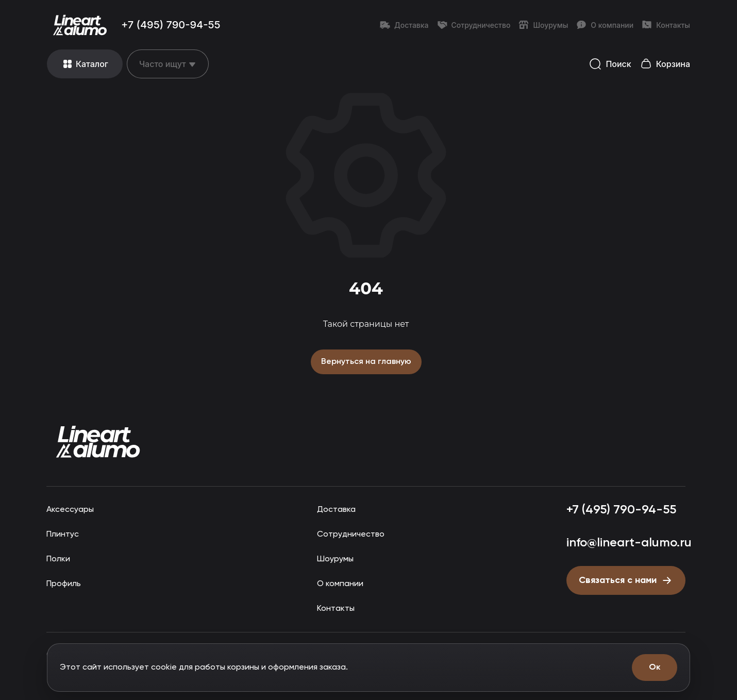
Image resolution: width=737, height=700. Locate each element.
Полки (58, 558)
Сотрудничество (474, 25)
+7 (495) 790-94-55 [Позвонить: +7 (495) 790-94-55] (171, 25)
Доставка (404, 25)
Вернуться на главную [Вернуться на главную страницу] (366, 361)
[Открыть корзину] (665, 64)
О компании (605, 25)
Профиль (64, 583)
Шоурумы (543, 25)
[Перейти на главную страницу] (80, 25)
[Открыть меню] (85, 64)
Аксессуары (69, 509)
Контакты (666, 25)
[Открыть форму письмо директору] (624, 579)
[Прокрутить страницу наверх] (98, 441)
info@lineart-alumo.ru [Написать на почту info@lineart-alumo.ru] (626, 541)
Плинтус (62, 533)
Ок (655, 667)
